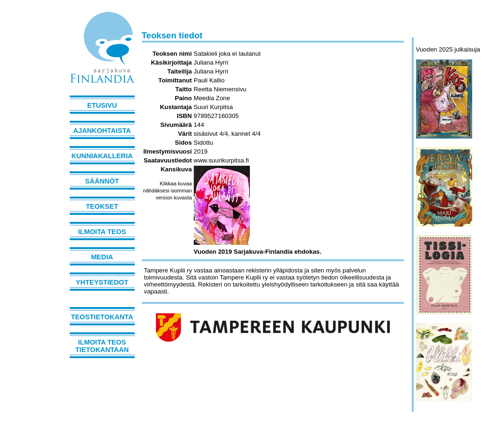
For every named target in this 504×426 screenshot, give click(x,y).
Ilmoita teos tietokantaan (102, 346)
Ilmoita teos (102, 232)
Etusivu (102, 105)
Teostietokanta (102, 317)
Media (102, 257)
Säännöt (102, 181)
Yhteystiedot (102, 282)
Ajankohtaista (102, 131)
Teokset (102, 206)
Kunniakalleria (102, 156)
